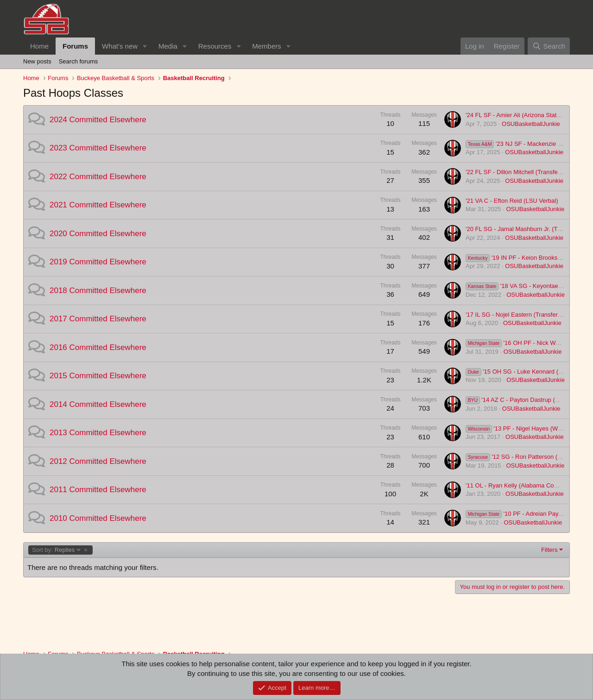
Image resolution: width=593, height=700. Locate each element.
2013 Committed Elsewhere (98, 433)
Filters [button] (549, 550)
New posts (37, 61)
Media (168, 46)
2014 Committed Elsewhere (98, 404)
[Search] (549, 46)
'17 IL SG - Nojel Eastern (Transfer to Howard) (527, 315)
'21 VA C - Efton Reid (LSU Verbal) (512, 201)
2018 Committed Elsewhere (98, 291)
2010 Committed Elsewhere (98, 518)
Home (39, 46)
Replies (57, 550)
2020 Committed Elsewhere (98, 234)
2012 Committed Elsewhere (98, 461)
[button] (145, 46)
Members (267, 46)
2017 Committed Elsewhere (98, 319)
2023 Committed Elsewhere (98, 148)
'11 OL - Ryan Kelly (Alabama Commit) (517, 485)
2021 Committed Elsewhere (98, 205)
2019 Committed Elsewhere (98, 262)
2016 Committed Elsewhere (98, 347)
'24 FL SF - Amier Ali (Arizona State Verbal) (523, 115)
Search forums (79, 61)
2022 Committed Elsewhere (98, 177)
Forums (75, 46)
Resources (215, 46)
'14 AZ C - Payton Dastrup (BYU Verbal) (527, 400)
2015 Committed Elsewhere (98, 376)
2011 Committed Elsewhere (98, 490)
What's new (120, 46)
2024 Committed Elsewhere (98, 120)
